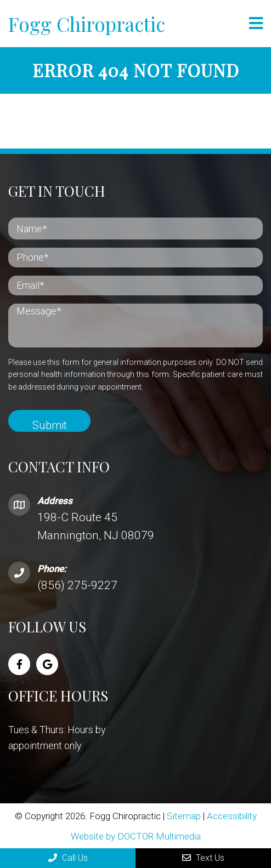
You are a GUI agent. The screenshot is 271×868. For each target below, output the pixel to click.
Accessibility (232, 816)
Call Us (68, 858)
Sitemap (184, 816)
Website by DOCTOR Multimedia (136, 836)
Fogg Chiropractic (87, 24)
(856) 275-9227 (77, 585)
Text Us (203, 858)
